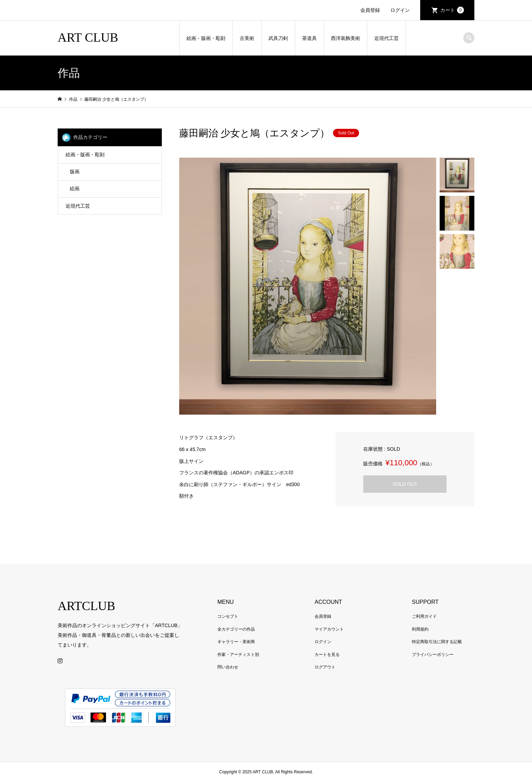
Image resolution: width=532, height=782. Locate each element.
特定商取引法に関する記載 (437, 642)
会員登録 (370, 10)
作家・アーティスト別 (238, 655)
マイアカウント (329, 629)
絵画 (75, 189)
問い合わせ (228, 667)
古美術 (247, 38)
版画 (75, 172)
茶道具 (309, 38)
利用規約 (420, 629)
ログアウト (325, 667)
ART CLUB (88, 38)
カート (452, 10)
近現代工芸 (386, 38)
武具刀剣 (278, 38)
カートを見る (327, 655)
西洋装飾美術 (346, 38)
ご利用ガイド (424, 616)
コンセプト (228, 616)
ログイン (400, 10)
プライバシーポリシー (433, 655)
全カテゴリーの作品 (236, 629)
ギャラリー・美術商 (236, 642)
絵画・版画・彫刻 (206, 38)
